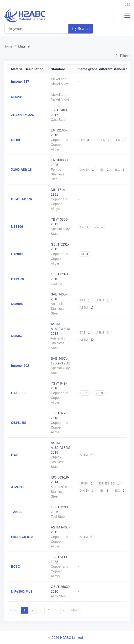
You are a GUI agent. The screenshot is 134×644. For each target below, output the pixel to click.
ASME (103, 300)
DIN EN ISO (110, 484)
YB (85, 227)
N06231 (17, 97)
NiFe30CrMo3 (22, 591)
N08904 (17, 304)
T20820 (17, 512)
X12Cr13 (18, 487)
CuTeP (16, 140)
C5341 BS (19, 423)
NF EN (87, 484)
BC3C (15, 567)
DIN (85, 140)
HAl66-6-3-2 (20, 393)
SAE (86, 300)
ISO (120, 170)
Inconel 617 (20, 82)
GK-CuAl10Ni (21, 199)
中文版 (125, 5)
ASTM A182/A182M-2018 (61, 329)
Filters (123, 56)
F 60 (14, 455)
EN (121, 140)
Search (81, 29)
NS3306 (17, 227)
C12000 (17, 254)
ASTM (88, 308)
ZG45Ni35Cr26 (22, 115)
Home (8, 46)
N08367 (17, 336)
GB (99, 227)
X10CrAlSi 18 (21, 169)
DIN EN (103, 140)
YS (85, 393)
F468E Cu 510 (22, 537)
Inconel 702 (20, 366)
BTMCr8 (17, 279)
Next (75, 610)
